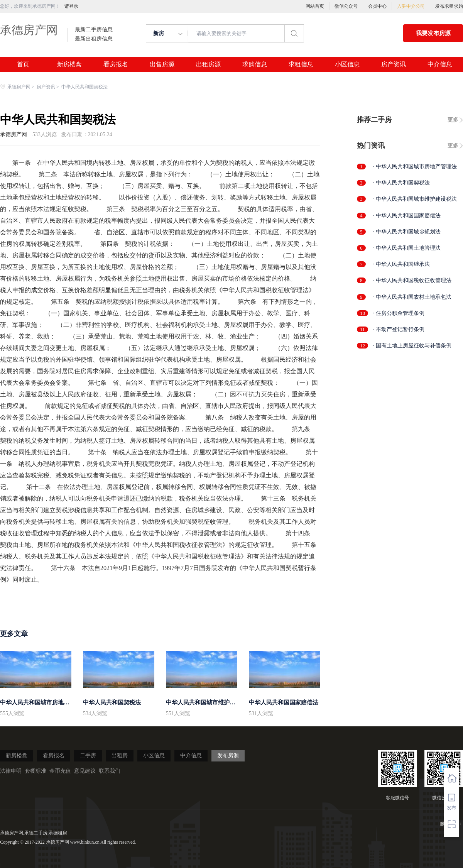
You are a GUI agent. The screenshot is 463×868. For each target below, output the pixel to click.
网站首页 (315, 6)
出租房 (120, 755)
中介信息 (440, 64)
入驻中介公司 (411, 6)
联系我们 (110, 771)
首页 (23, 64)
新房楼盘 (69, 64)
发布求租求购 (449, 6)
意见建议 (85, 771)
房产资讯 (394, 64)
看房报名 (116, 64)
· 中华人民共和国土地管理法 (407, 248)
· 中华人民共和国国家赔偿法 (407, 216)
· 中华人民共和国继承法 (401, 264)
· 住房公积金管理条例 (399, 313)
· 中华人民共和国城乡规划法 (407, 232)
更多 (453, 120)
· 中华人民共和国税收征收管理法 (412, 280)
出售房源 (162, 64)
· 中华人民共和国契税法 (401, 183)
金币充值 (60, 771)
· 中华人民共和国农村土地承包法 (412, 297)
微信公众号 (346, 6)
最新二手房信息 (94, 30)
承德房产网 (29, 30)
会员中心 (377, 6)
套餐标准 (35, 771)
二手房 (88, 755)
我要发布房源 (433, 33)
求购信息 (255, 64)
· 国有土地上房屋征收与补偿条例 (412, 346)
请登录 (71, 6)
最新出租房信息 (94, 39)
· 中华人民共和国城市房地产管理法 (415, 167)
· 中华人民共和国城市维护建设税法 (415, 199)
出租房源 (208, 64)
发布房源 (228, 755)
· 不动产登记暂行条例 (399, 329)
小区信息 (347, 64)
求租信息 (301, 64)
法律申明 (11, 771)
